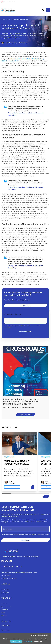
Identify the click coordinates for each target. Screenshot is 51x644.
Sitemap (4, 615)
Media (3, 613)
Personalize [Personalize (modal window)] (28, 641)
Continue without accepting (40, 635)
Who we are (5, 593)
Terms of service (42, 535)
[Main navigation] (48, 10)
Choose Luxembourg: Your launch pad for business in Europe (19, 573)
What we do (5, 590)
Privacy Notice (5, 523)
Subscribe (25, 540)
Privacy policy (34, 326)
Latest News (5, 604)
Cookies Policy (6, 626)
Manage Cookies (6, 621)
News (9, 20)
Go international (6, 576)
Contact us (25, 305)
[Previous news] (44, 497)
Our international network (9, 578)
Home (3, 20)
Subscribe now (25, 331)
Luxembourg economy (12, 487)
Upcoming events (7, 607)
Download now (26, 415)
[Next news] (48, 497)
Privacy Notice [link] (38, 641)
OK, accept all (16, 641)
